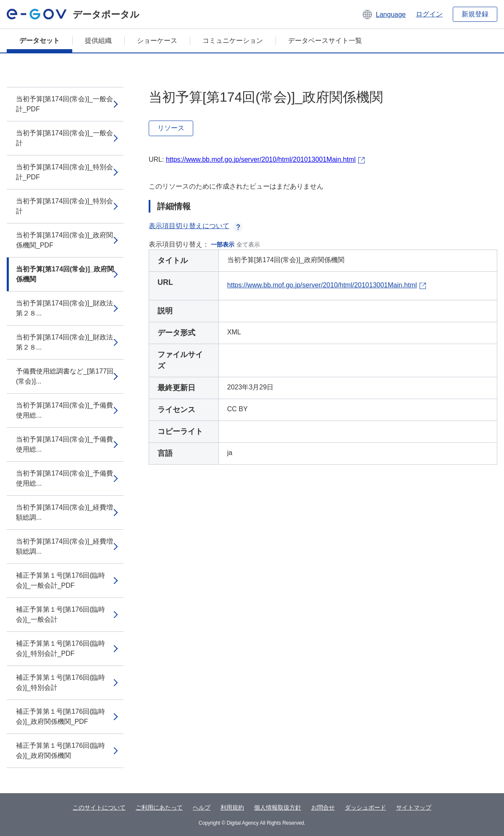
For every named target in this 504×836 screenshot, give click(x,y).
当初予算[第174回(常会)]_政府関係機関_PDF (64, 240)
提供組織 (98, 41)
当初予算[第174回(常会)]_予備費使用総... (64, 410)
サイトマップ (414, 807)
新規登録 (475, 14)
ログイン (429, 14)
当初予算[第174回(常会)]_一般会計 (64, 138)
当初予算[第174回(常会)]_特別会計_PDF (64, 172)
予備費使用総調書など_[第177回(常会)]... (65, 376)
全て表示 (248, 244)
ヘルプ (202, 807)
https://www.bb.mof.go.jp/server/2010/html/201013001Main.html (261, 159)
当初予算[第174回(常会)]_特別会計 (64, 206)
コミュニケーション (233, 41)
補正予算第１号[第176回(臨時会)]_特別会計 (60, 682)
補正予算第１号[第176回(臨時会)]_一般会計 (60, 614)
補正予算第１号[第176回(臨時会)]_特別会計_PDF (60, 648)
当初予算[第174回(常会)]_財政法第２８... (64, 308)
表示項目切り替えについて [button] (196, 226)
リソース (171, 128)
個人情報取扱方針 (278, 807)
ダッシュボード (365, 807)
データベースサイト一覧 (325, 41)
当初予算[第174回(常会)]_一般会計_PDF (64, 104)
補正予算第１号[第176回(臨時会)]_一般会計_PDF (60, 580)
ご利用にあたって (159, 807)
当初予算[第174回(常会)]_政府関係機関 (65, 274)
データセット (39, 41)
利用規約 (232, 807)
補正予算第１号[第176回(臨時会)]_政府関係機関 (60, 751)
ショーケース (157, 41)
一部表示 (223, 244)
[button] (384, 14)
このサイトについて (99, 807)
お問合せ (323, 807)
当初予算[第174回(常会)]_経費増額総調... (64, 512)
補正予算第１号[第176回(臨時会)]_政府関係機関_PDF (60, 716)
